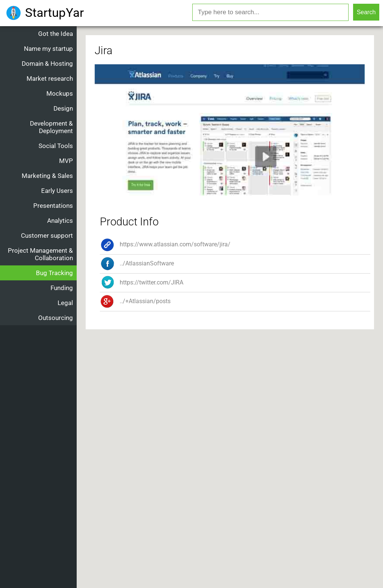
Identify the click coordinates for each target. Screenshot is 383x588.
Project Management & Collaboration (40, 254)
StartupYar (54, 13)
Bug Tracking (54, 273)
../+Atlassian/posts (135, 301)
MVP (66, 161)
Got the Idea (56, 34)
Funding (62, 288)
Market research (50, 78)
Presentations (53, 206)
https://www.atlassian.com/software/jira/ (165, 244)
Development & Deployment (51, 127)
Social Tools (56, 146)
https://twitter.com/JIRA (142, 282)
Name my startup (48, 49)
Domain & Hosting (47, 64)
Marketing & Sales (47, 176)
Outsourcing (56, 318)
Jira (104, 50)
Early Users (57, 191)
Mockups (60, 93)
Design (63, 108)
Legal (65, 303)
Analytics (60, 221)
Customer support (47, 235)
